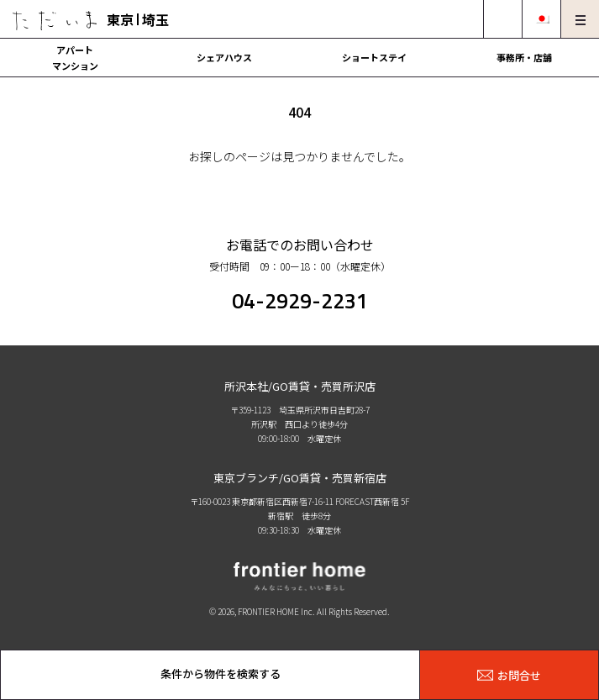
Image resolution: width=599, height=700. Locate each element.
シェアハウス (224, 57)
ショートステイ (374, 57)
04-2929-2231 (300, 301)
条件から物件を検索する (221, 674)
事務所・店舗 (524, 57)
